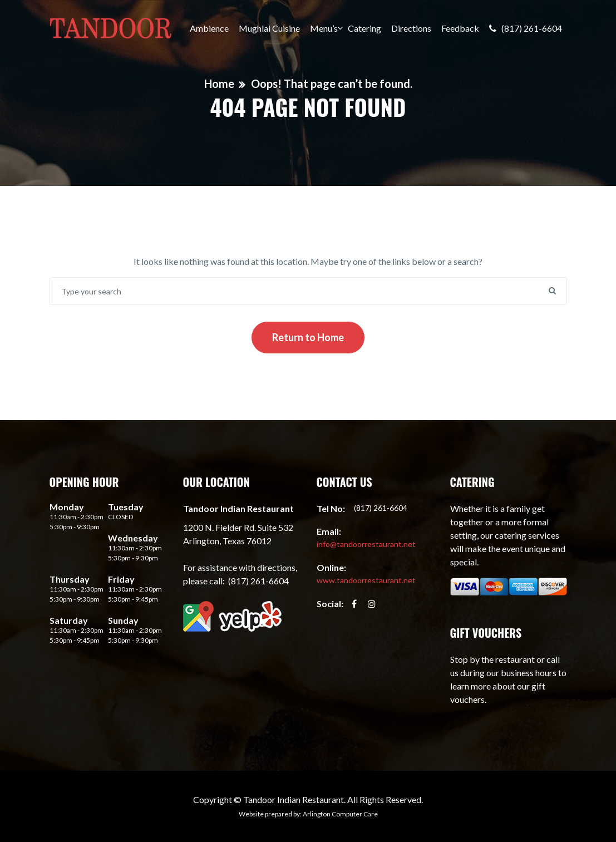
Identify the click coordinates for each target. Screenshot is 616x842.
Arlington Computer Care (340, 814)
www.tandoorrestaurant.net (366, 580)
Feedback (460, 28)
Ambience (209, 28)
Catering (364, 28)
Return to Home (308, 337)
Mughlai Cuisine (269, 28)
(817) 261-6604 (526, 28)
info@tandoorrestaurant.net (366, 544)
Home (219, 83)
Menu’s (324, 28)
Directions (411, 28)
